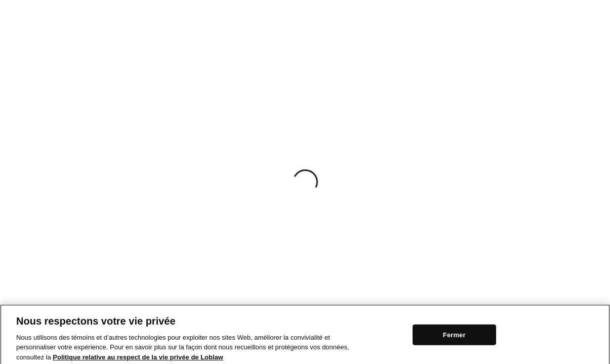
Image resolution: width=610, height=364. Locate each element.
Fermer (454, 337)
